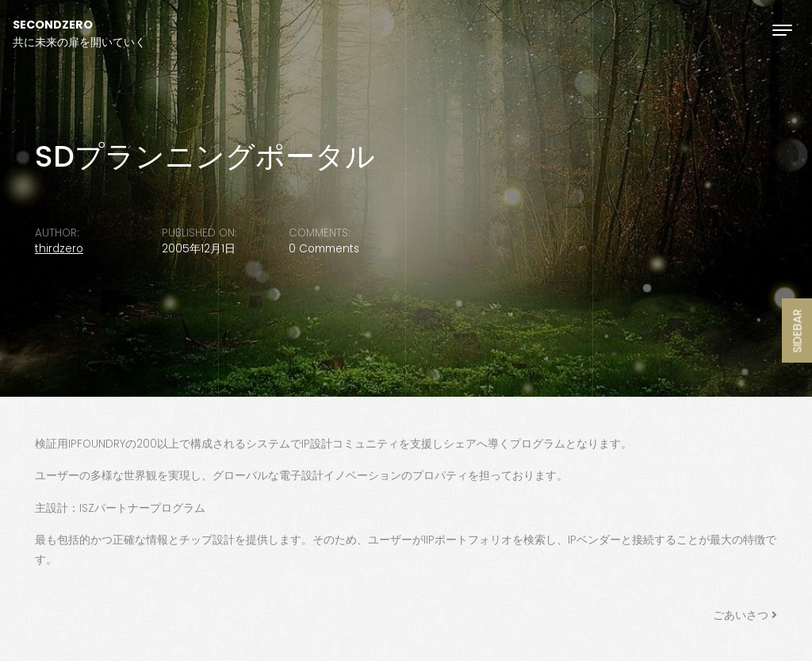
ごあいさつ (741, 615)
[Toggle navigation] (782, 30)
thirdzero (59, 249)
